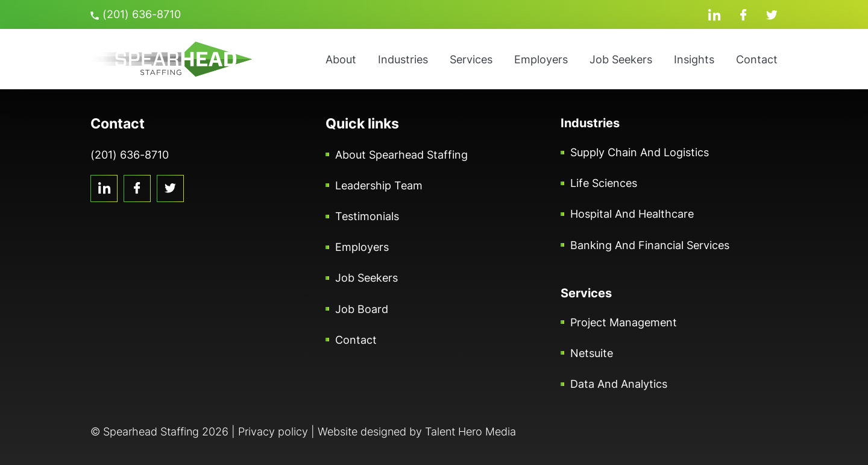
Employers (541, 59)
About (341, 59)
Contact (757, 59)
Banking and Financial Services (650, 245)
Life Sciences (604, 183)
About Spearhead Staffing (401, 155)
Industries (403, 59)
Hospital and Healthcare (632, 214)
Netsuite (592, 353)
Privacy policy (273, 432)
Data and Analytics (619, 384)
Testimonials (367, 216)
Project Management (624, 322)
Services (471, 59)
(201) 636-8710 (136, 14)
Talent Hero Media (470, 432)
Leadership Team (379, 185)
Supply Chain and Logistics (640, 152)
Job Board (362, 309)
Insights (694, 59)
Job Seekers (621, 59)
